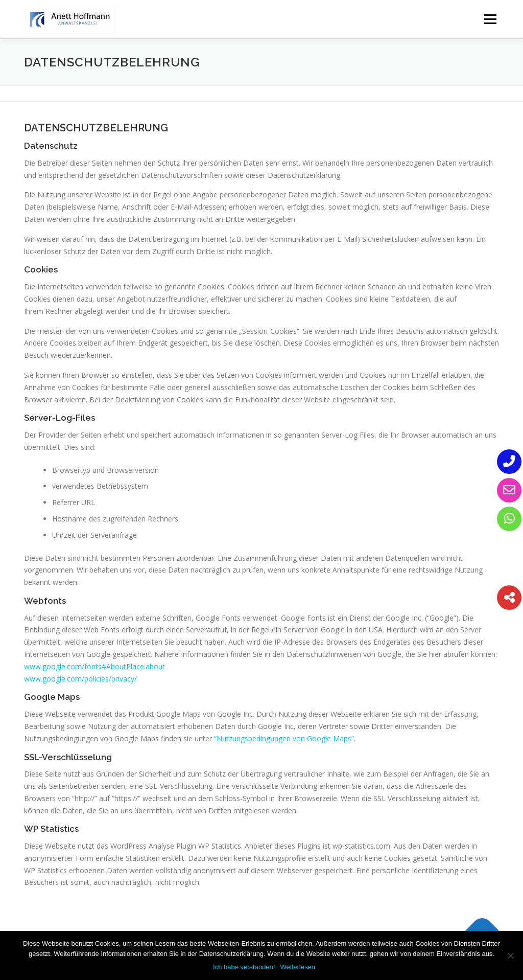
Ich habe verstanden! (244, 967)
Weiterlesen (298, 967)
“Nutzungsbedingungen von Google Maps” (284, 738)
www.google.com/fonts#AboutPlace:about (94, 666)
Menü (490, 19)
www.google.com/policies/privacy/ (80, 679)
